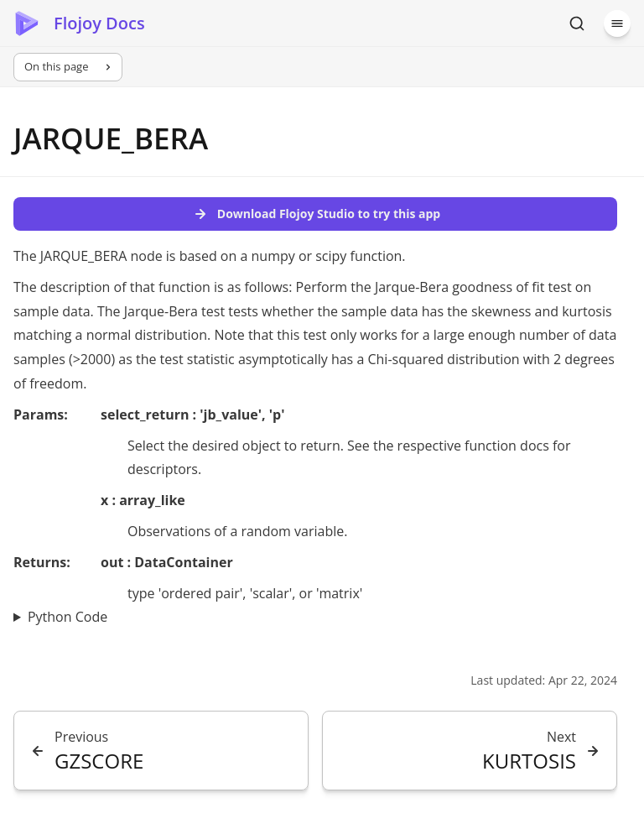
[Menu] (617, 23)
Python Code (68, 617)
